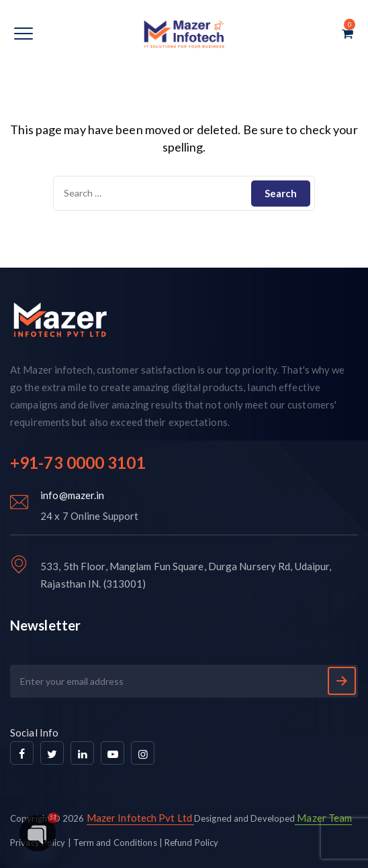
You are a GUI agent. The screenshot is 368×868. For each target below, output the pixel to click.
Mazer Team (323, 818)
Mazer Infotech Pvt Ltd (139, 818)
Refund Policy (191, 843)
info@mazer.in (72, 495)
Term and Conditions (115, 843)
